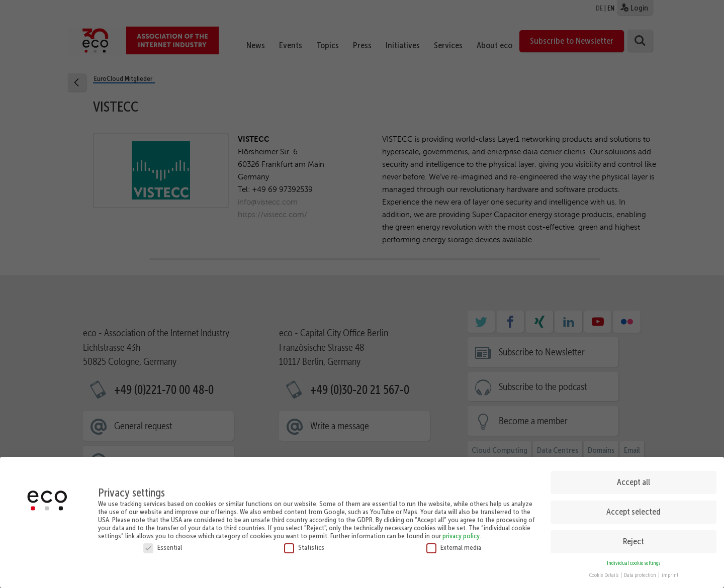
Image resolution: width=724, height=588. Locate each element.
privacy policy (461, 532)
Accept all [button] (633, 478)
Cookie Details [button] (604, 572)
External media (454, 543)
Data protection (641, 572)
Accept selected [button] (633, 508)
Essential (163, 543)
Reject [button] (633, 537)
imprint (670, 572)
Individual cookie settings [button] (633, 559)
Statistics (304, 543)
